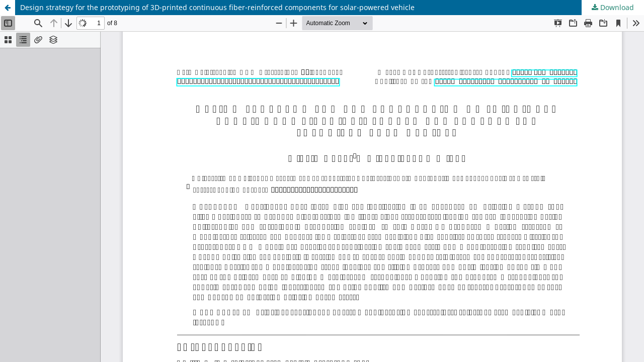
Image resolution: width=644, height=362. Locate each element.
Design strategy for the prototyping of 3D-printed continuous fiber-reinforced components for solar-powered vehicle (217, 7)
